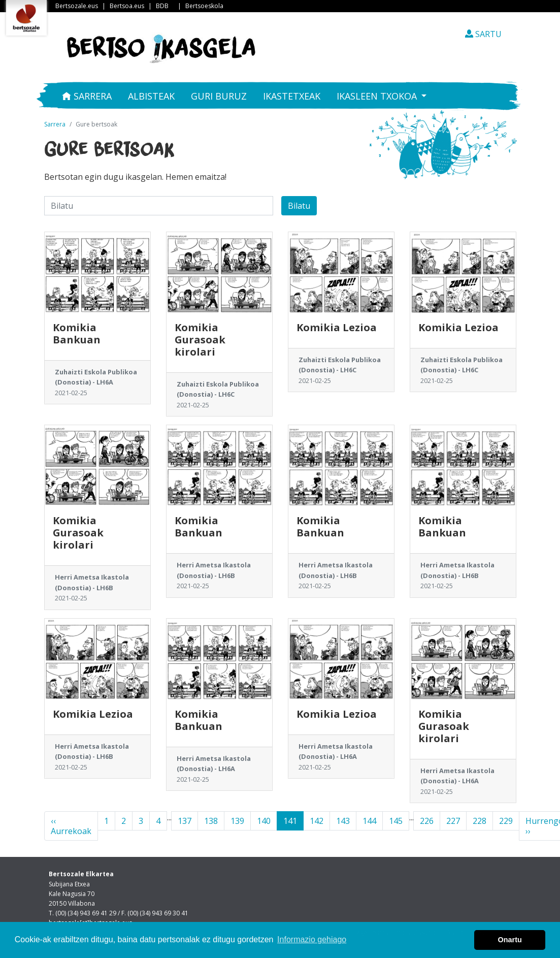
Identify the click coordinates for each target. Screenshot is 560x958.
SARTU (483, 34)
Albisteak (151, 96)
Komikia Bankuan (77, 333)
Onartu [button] (510, 940)
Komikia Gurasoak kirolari (200, 340)
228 (480, 821)
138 (211, 821)
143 (343, 821)
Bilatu (299, 206)
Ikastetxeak (292, 96)
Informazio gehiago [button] (312, 939)
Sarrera (87, 96)
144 (369, 821)
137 (185, 821)
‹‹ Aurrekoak (71, 826)
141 (290, 821)
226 (427, 821)
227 (453, 821)
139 (237, 821)
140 (264, 821)
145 (396, 821)
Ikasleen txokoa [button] (378, 96)
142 (317, 821)
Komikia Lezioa (337, 327)
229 (506, 821)
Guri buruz (219, 96)
